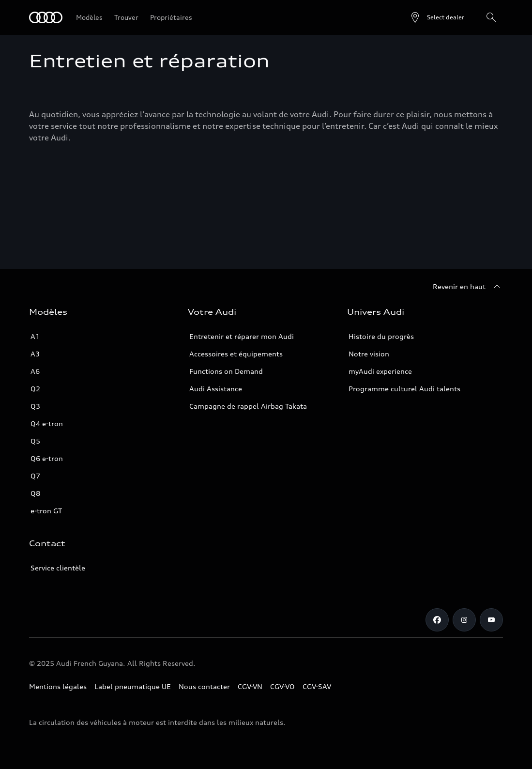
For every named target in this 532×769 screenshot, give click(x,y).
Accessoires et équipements (236, 354)
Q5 (35, 441)
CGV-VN (250, 686)
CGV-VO (282, 686)
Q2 (35, 389)
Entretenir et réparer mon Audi (242, 336)
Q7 (35, 476)
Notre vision (369, 354)
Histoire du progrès (381, 336)
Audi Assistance (216, 389)
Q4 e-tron (47, 423)
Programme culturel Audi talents (404, 389)
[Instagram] (464, 620)
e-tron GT (46, 511)
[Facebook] (437, 620)
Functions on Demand (226, 371)
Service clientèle (58, 568)
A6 (35, 371)
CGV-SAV (317, 686)
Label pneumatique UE (133, 686)
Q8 (35, 493)
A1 (35, 336)
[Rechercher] (491, 17)
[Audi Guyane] (46, 17)
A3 (35, 354)
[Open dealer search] (437, 17)
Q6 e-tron (47, 458)
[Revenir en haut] (468, 287)
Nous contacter (204, 686)
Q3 (35, 406)
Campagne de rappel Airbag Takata (248, 406)
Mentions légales (58, 686)
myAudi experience (380, 371)
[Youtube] (491, 620)
